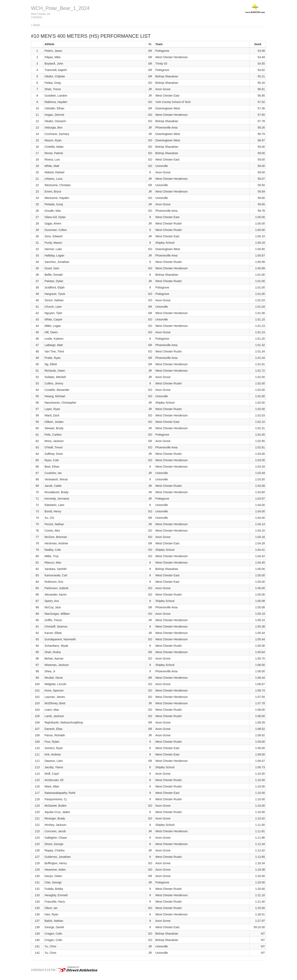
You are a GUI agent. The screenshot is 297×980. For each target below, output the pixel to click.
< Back (35, 25)
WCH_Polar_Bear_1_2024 (60, 8)
